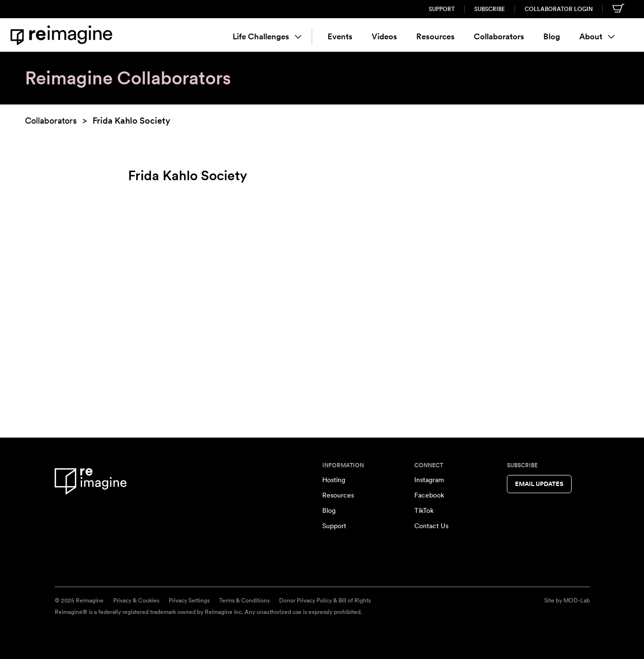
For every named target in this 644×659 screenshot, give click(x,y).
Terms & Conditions (244, 601)
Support (442, 9)
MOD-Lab (577, 601)
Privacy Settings (189, 601)
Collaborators (499, 36)
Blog (552, 36)
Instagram (429, 480)
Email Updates (539, 484)
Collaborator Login (559, 9)
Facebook (429, 495)
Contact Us (431, 526)
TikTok (424, 510)
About (597, 36)
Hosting (334, 480)
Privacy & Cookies (136, 601)
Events (340, 36)
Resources (435, 36)
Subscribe (490, 9)
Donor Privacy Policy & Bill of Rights (325, 601)
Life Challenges (267, 36)
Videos (384, 36)
